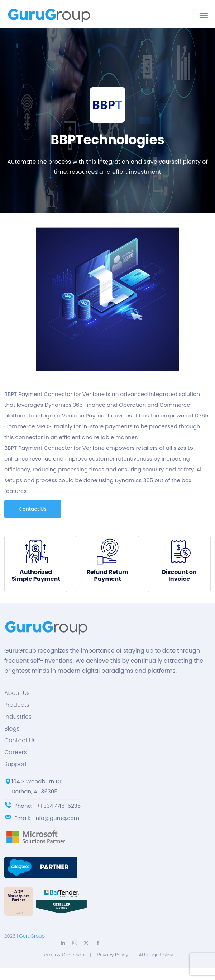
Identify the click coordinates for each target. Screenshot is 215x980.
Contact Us (33, 509)
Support (16, 764)
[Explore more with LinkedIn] (63, 943)
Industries (18, 717)
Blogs (12, 729)
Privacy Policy (113, 955)
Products (17, 705)
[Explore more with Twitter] (86, 943)
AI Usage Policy (156, 955)
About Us (17, 693)
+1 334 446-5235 (59, 806)
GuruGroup (32, 936)
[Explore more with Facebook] (98, 943)
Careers (16, 752)
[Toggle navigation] (204, 15)
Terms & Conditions (64, 955)
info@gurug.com (57, 818)
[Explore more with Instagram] (75, 943)
